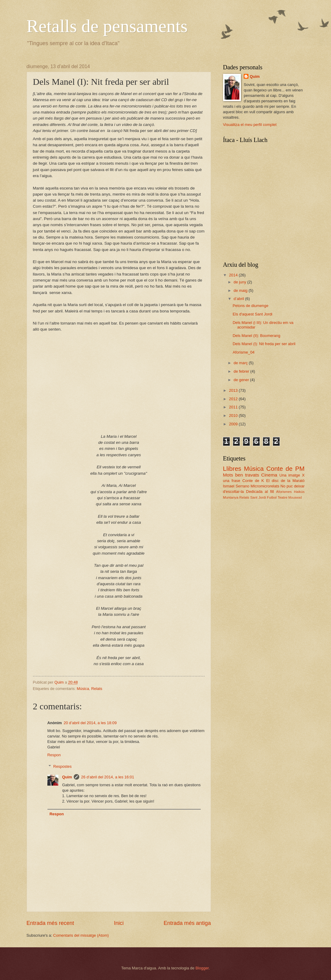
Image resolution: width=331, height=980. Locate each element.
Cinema (269, 475)
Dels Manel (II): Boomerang (256, 336)
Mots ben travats (241, 475)
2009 (234, 424)
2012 (234, 399)
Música (83, 689)
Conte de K (253, 481)
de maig (241, 290)
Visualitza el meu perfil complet (250, 125)
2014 (234, 275)
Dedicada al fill (260, 492)
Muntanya (231, 497)
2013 (234, 390)
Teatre (282, 497)
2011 (234, 407)
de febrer (242, 371)
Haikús (299, 492)
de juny (240, 282)
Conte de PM (285, 469)
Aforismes (284, 492)
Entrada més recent (50, 923)
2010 (234, 416)
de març (241, 363)
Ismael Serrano (236, 486)
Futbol (272, 497)
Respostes (62, 766)
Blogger (202, 968)
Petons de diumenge (251, 306)
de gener (242, 380)
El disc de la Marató (285, 481)
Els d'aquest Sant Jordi (253, 314)
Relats (97, 689)
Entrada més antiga (187, 923)
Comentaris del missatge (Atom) (81, 935)
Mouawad (295, 498)
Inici (119, 923)
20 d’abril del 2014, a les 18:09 (90, 723)
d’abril (239, 299)
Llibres (232, 469)
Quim (67, 777)
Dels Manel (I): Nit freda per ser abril (264, 344)
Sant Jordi (258, 497)
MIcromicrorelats (265, 486)
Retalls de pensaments (107, 26)
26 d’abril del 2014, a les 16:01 (107, 777)
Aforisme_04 (244, 352)
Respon (54, 755)
